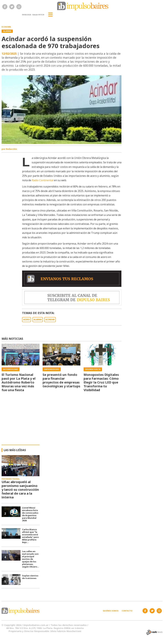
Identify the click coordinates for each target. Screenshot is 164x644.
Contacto (127, 611)
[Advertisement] (82, 421)
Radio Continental (43, 180)
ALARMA (38, 320)
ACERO (27, 320)
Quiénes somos (111, 611)
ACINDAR (50, 320)
